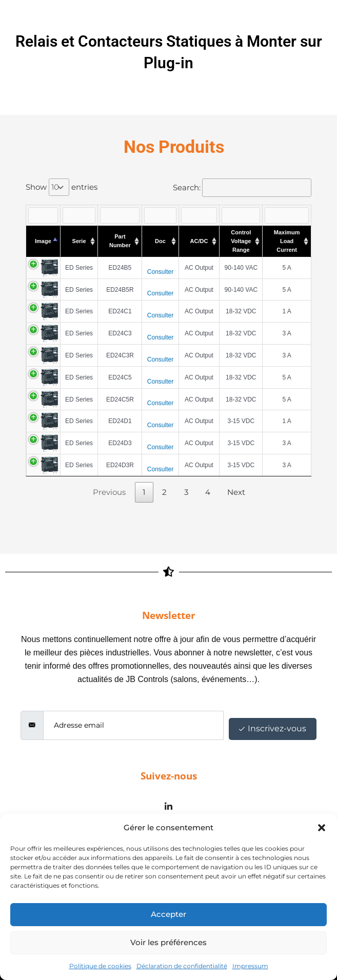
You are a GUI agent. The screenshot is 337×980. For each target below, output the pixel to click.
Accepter (168, 914)
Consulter (160, 272)
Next (236, 492)
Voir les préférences (168, 942)
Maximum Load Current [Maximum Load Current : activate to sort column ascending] (287, 241)
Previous (109, 492)
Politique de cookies (100, 966)
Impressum (250, 966)
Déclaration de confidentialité (182, 966)
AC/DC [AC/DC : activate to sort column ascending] (199, 241)
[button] (322, 828)
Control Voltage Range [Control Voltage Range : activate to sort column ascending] (241, 241)
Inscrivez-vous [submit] (273, 728)
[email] (133, 725)
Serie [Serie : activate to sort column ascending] (79, 241)
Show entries (62, 187)
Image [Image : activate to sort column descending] (43, 241)
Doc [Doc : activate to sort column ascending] (160, 241)
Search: (242, 188)
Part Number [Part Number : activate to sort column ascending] (120, 241)
